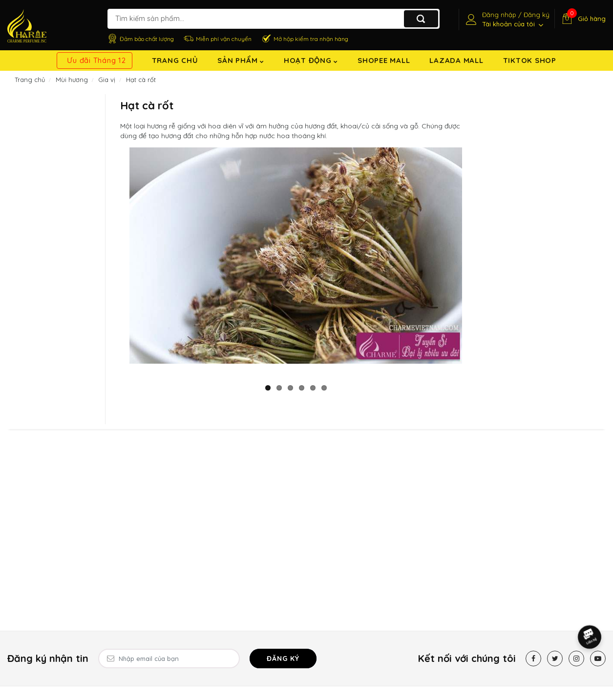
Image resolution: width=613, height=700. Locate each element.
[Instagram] (576, 659)
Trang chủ (175, 60)
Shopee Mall (384, 60)
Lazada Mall (456, 60)
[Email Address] (169, 659)
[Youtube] (598, 659)
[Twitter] (555, 659)
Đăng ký (283, 659)
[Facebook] (533, 659)
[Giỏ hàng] (582, 19)
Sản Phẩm (241, 60)
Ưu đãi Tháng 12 (96, 60)
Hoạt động (311, 60)
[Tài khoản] (507, 20)
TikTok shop (530, 60)
